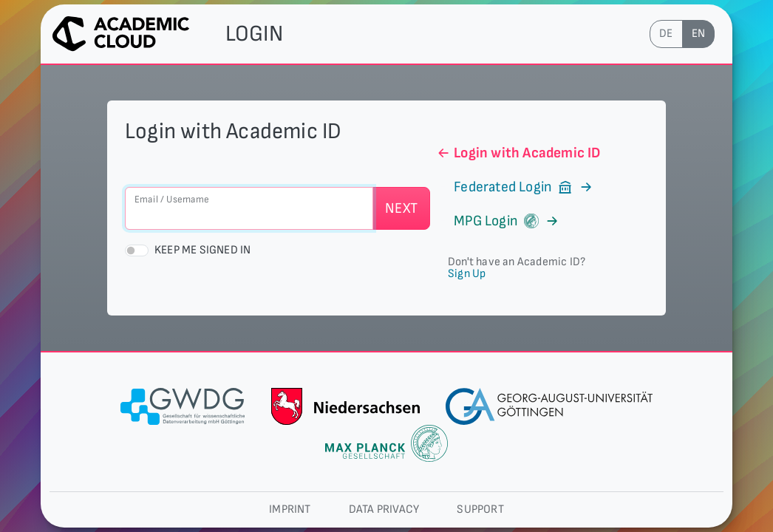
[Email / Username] (249, 208)
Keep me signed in (202, 250)
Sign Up (467, 274)
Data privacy (384, 509)
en (698, 34)
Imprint (290, 509)
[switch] (137, 250)
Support (480, 509)
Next (401, 208)
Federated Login (515, 187)
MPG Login (498, 221)
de (666, 34)
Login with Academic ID (518, 153)
